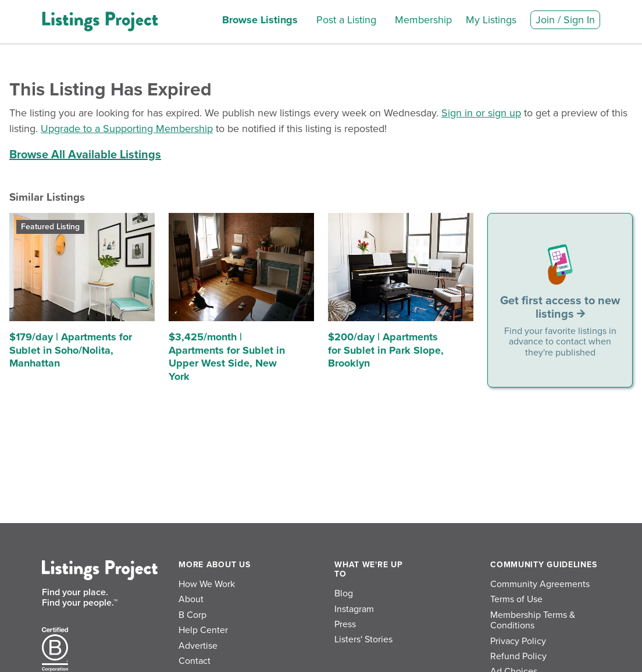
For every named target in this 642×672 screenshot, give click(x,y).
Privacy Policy (518, 641)
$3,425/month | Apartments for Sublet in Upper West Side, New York (227, 357)
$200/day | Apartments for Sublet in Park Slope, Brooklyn (386, 350)
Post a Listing (346, 20)
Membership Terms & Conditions (533, 620)
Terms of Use (516, 599)
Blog (344, 593)
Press (345, 624)
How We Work (207, 584)
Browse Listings (260, 20)
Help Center (203, 630)
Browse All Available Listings (85, 155)
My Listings (491, 20)
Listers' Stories (363, 639)
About (191, 599)
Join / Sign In (565, 20)
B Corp (192, 615)
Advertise (198, 646)
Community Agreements (540, 584)
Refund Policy (518, 656)
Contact (195, 661)
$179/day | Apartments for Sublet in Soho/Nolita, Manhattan (71, 350)
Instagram (354, 609)
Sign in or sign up (481, 113)
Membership (423, 20)
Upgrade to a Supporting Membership (127, 129)
